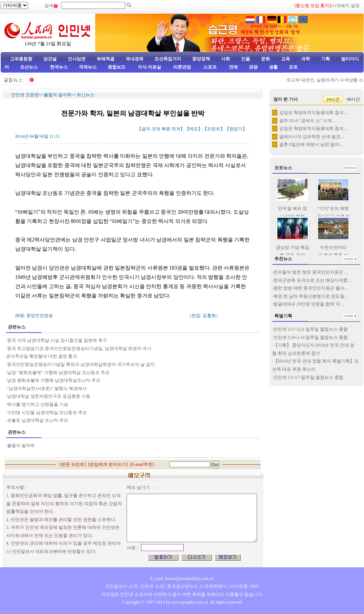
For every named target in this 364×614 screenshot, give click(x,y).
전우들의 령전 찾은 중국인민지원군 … (311, 272)
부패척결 (106, 59)
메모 (194, 129)
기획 (325, 59)
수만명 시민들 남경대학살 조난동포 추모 (47, 413)
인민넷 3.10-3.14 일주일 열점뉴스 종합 (311, 337)
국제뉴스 (88, 67)
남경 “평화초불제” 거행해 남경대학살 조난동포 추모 (59, 373)
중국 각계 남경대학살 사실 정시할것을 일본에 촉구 (57, 340)
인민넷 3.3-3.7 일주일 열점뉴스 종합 (308, 377)
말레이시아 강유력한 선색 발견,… (313, 137)
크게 (156, 129)
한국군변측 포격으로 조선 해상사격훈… (313, 280)
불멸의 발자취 (58, 95)
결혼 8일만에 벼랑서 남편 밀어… (311, 144)
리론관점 (182, 67)
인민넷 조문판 (25, 95)
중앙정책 (201, 59)
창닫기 (236, 129)
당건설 (50, 59)
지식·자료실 (150, 67)
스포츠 (209, 67)
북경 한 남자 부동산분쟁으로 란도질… (311, 296)
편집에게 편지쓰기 (108, 464)
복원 (166, 129)
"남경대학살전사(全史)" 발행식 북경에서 (47, 388)
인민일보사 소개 (121, 586)
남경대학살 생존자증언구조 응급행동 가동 (49, 396)
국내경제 (134, 59)
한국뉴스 (59, 67)
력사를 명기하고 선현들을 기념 (38, 404)
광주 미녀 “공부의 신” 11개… (308, 121)
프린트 (214, 129)
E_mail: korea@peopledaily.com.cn (182, 578)
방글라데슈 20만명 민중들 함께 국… (309, 304)
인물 (246, 59)
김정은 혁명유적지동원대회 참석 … (314, 113)
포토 (293, 67)
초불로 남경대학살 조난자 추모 (38, 420)
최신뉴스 (86, 95)
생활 (273, 67)
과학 (305, 59)
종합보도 (117, 67)
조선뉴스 (29, 67)
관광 (253, 67)
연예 (233, 67)
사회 (226, 59)
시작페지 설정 (346, 6)
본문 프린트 (73, 464)
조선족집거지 (168, 59)
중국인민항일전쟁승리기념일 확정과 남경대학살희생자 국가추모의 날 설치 (81, 364)
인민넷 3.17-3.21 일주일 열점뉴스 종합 (311, 329)
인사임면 (77, 59)
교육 (285, 59)
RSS (255, 586)
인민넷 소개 (151, 586)
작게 (176, 129)
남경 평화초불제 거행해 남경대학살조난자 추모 (54, 380)
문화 (266, 59)
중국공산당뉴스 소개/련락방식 (197, 586)
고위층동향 (21, 59)
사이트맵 (239, 586)
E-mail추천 (142, 464)
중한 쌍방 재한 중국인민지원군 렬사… (311, 288)
